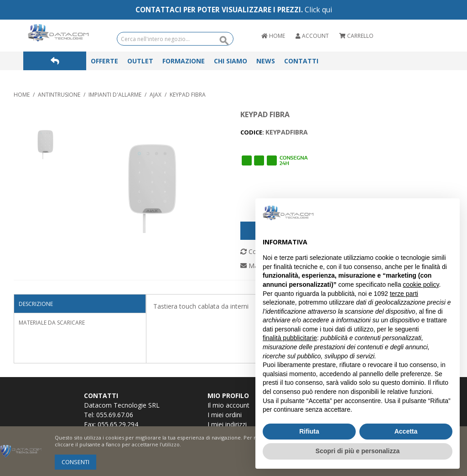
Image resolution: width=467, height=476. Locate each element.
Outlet (140, 61)
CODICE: (253, 132)
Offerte (104, 61)
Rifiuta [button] (309, 431)
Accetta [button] (406, 431)
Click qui (318, 10)
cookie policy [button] (421, 285)
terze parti (404, 294)
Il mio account (228, 405)
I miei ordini (225, 415)
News (266, 61)
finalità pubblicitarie (290, 338)
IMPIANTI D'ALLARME (115, 95)
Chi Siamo (231, 61)
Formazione (184, 61)
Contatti (301, 61)
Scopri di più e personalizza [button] (358, 451)
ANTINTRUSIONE (59, 95)
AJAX (156, 95)
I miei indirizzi (227, 424)
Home (22, 95)
